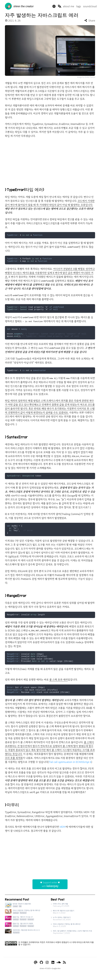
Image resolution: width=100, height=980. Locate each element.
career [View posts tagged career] (15, 906)
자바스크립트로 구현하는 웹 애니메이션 (26, 910)
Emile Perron (90, 77)
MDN (63, 827)
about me (69, 6)
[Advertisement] (50, 160)
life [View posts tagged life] (20, 906)
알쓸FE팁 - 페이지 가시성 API (23, 917)
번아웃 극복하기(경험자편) (22, 904)
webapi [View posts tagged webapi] (16, 913)
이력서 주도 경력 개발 (60, 904)
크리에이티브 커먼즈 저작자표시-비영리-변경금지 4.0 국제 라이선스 (56, 942)
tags (79, 6)
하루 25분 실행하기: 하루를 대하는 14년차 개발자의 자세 (72, 931)
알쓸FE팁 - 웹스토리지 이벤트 (23, 923)
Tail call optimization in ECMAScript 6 (70, 762)
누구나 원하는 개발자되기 (62, 917)
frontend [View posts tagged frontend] (23, 913)
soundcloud (90, 6)
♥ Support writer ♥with (50, 884)
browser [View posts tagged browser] (31, 919)
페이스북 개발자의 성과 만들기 (64, 911)
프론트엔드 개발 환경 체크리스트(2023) (26, 930)
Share (90, 20)
